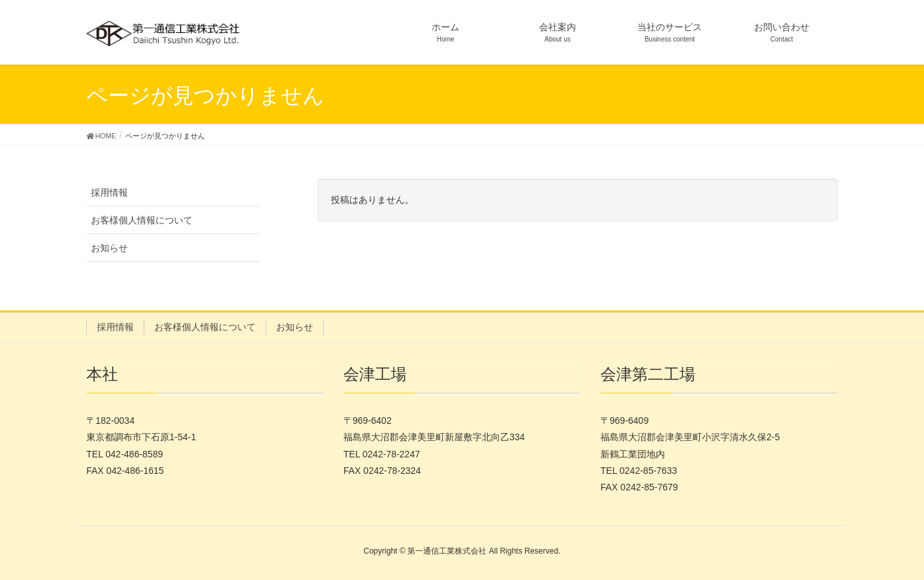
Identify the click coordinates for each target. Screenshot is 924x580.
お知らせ (109, 248)
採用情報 (109, 192)
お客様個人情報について (142, 220)
